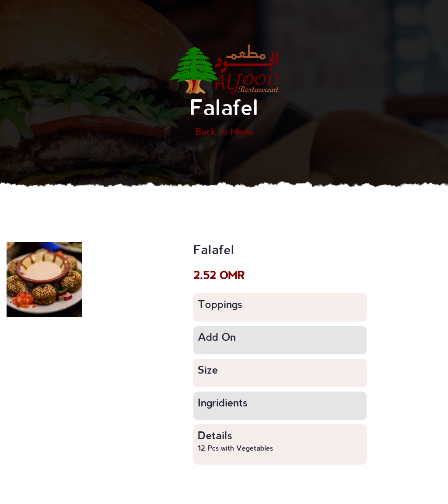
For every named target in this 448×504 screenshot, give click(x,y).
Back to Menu (224, 131)
